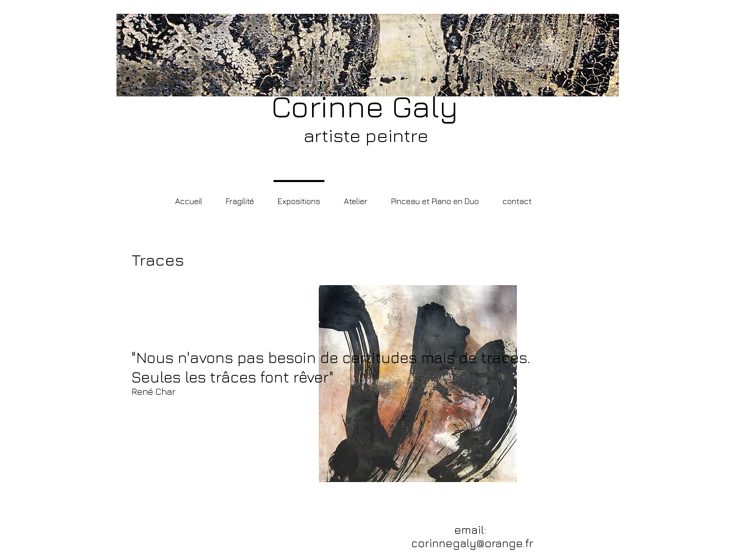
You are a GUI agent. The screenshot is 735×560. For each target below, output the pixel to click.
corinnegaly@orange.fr (472, 543)
